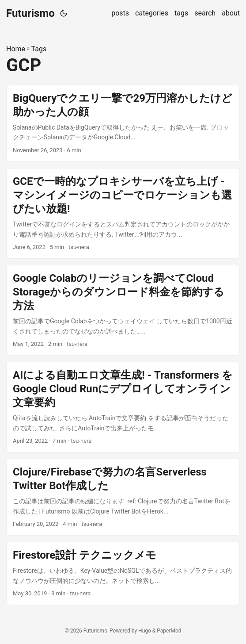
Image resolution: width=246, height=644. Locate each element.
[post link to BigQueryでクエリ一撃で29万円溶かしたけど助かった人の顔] (123, 123)
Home (16, 49)
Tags (39, 49)
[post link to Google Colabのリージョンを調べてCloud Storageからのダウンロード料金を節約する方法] (123, 310)
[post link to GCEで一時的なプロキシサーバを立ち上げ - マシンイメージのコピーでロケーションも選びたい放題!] (123, 213)
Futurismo (30, 13)
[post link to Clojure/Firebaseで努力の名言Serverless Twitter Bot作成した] (123, 497)
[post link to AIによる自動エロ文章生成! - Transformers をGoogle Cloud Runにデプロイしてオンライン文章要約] (123, 407)
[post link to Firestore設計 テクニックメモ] (123, 573)
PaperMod (169, 631)
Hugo (145, 631)
